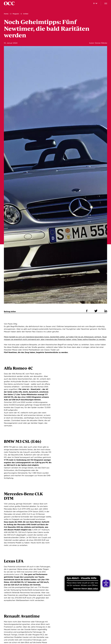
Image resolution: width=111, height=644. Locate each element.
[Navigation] (106, 3)
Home (6, 14)
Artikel (26, 14)
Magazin (16, 14)
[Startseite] (9, 3)
